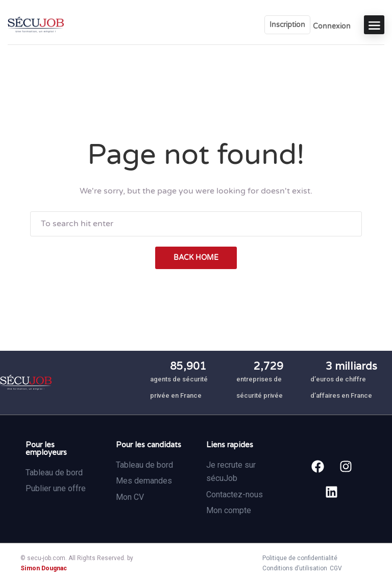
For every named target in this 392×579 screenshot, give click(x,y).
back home (196, 258)
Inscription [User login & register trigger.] (287, 25)
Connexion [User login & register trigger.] (332, 26)
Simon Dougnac (44, 568)
